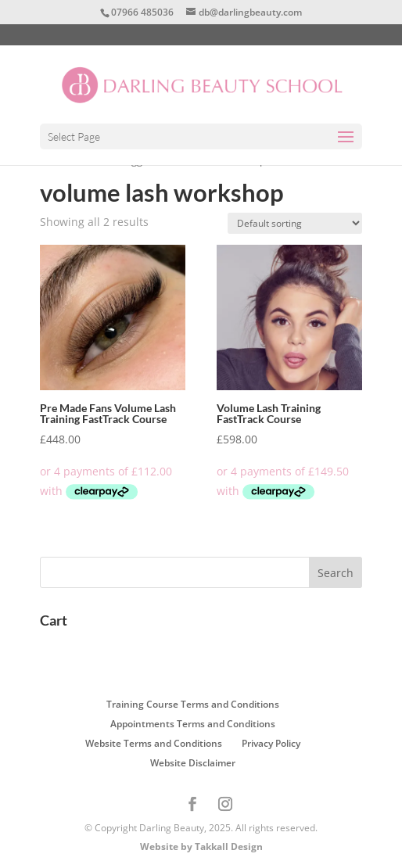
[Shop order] (295, 223)
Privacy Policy (271, 743)
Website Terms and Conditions (154, 743)
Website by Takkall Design (201, 846)
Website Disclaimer (193, 763)
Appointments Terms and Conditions (193, 724)
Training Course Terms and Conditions (193, 704)
